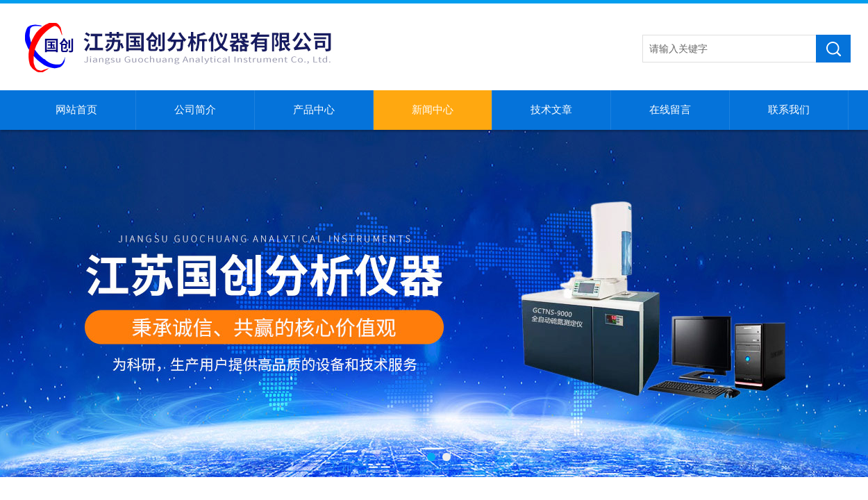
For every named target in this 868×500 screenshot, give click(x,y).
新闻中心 (433, 110)
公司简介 (195, 110)
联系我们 (789, 110)
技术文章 (551, 110)
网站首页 (76, 110)
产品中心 (314, 110)
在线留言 (670, 110)
